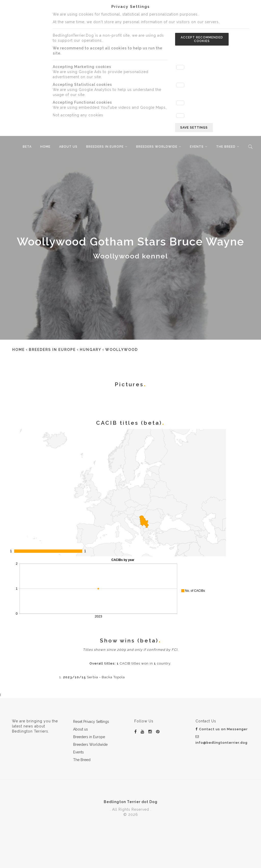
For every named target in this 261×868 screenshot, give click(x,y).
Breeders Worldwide (157, 147)
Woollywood (122, 350)
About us (68, 147)
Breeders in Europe (105, 147)
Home (45, 147)
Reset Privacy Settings (91, 722)
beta (27, 147)
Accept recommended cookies (202, 39)
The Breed (226, 147)
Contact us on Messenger (222, 729)
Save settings (194, 128)
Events (197, 147)
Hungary (90, 350)
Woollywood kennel (130, 256)
